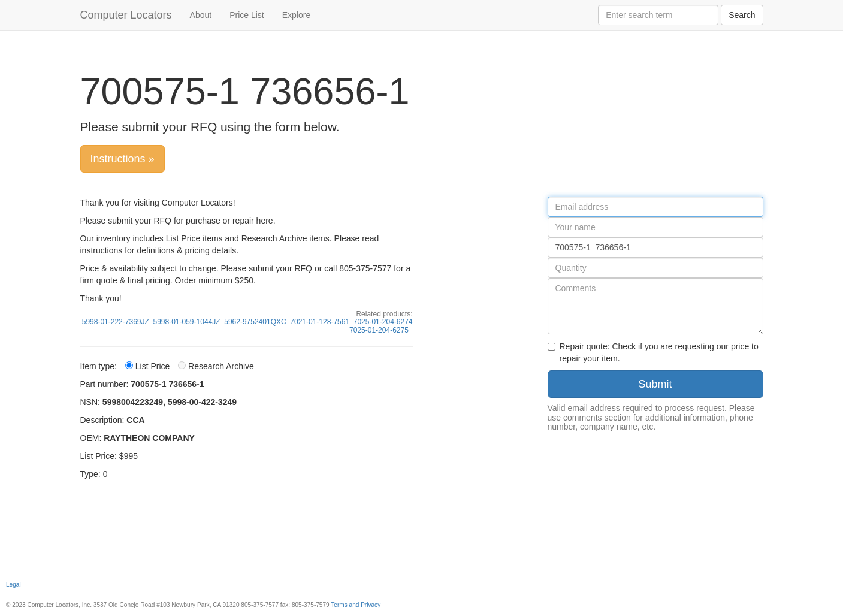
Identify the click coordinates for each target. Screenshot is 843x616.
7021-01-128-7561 (320, 322)
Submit (655, 384)
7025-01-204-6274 (383, 322)
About (201, 15)
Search (742, 15)
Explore (296, 15)
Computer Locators (126, 15)
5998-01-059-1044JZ (186, 322)
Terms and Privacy (356, 605)
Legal (13, 585)
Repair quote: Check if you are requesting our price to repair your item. (653, 352)
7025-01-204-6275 (379, 330)
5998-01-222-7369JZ (116, 322)
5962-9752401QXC (255, 322)
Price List (247, 15)
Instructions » (123, 159)
